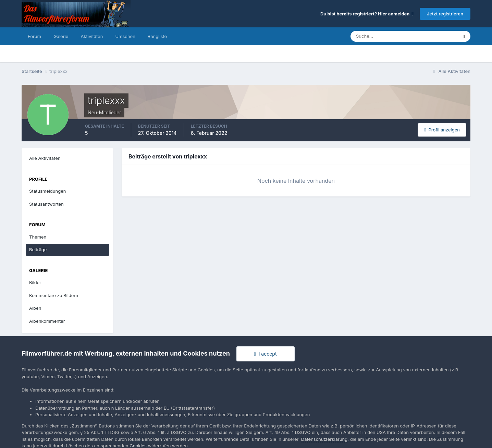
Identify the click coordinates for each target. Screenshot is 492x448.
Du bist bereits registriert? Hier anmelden (367, 14)
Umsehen (125, 36)
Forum (34, 36)
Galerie (61, 36)
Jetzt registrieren (445, 14)
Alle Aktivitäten (45, 158)
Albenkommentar (47, 321)
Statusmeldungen (47, 191)
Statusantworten (46, 204)
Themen (38, 237)
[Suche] (380, 36)
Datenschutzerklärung (324, 439)
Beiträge (38, 249)
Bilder (35, 282)
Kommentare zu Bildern (54, 295)
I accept (266, 354)
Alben (35, 308)
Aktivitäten (92, 36)
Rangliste (157, 36)
